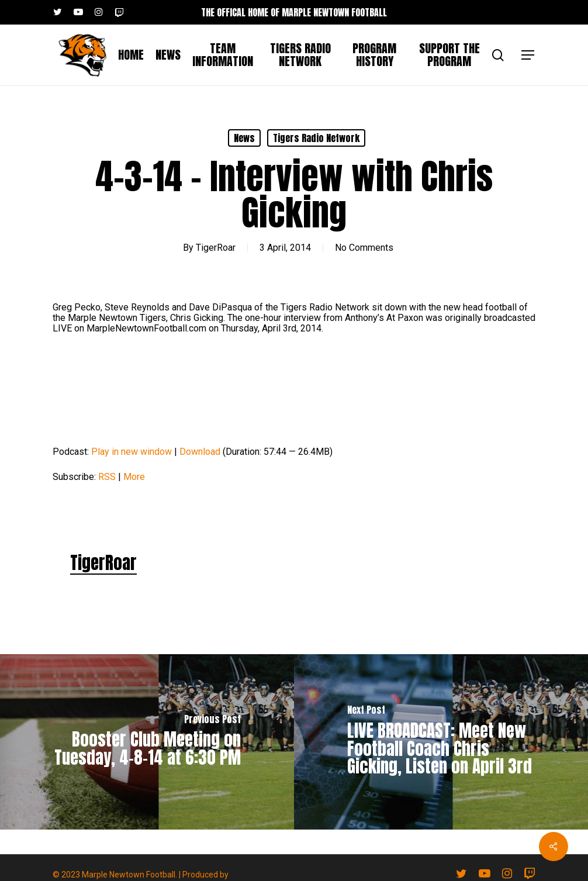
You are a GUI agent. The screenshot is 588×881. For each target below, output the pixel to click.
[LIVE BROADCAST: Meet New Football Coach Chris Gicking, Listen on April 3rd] (441, 742)
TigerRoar (216, 248)
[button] (528, 55)
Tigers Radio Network (316, 138)
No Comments (364, 248)
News (244, 138)
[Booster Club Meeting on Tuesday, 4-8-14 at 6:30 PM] (147, 742)
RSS (107, 477)
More (134, 477)
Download (200, 452)
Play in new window (132, 452)
